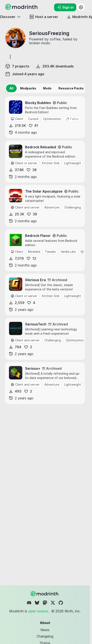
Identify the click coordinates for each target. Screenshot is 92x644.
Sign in (65, 7)
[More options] (10, 57)
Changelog (45, 636)
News (45, 630)
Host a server (44, 17)
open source (38, 611)
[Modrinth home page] (22, 9)
